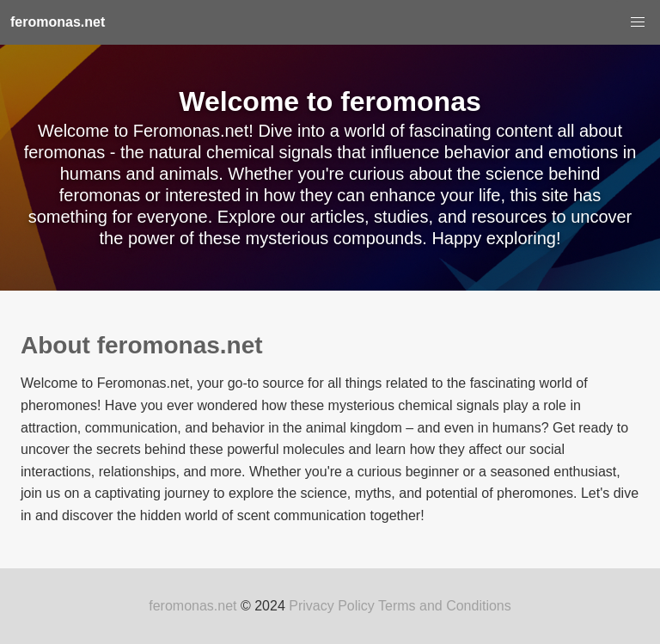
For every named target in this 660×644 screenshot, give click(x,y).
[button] (638, 22)
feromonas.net (192, 606)
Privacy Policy (332, 606)
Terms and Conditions (445, 606)
